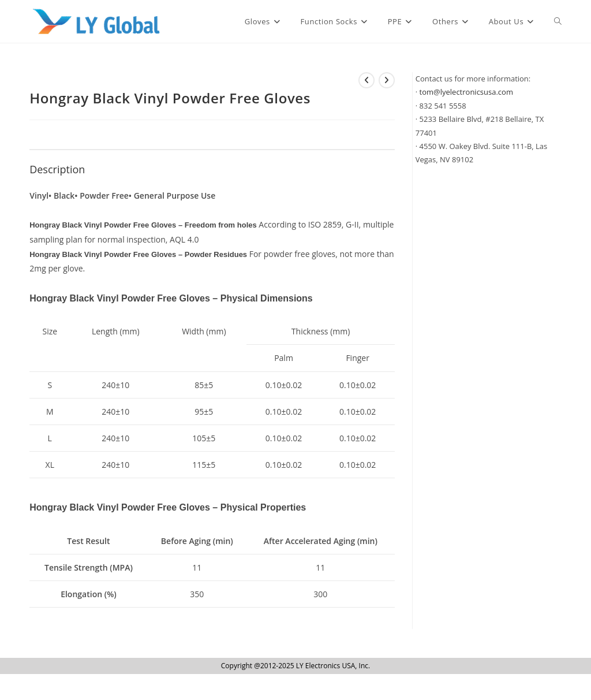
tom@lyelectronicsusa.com (466, 92)
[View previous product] (366, 80)
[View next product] (387, 80)
